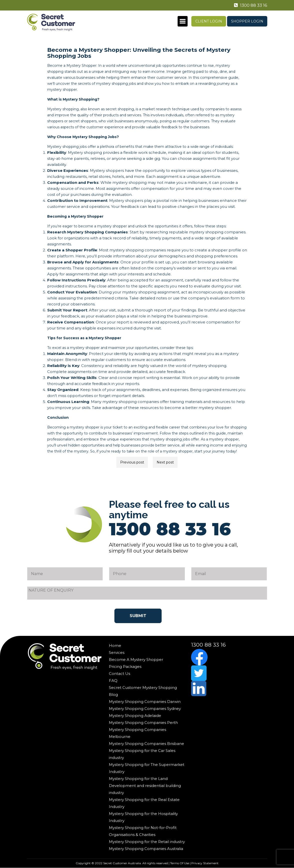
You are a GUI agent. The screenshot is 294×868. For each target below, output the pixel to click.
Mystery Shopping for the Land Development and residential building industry (145, 786)
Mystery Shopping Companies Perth (143, 723)
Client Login (209, 21)
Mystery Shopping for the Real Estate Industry (144, 803)
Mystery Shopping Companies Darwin (145, 702)
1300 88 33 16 (249, 5)
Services (117, 653)
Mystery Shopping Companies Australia (146, 849)
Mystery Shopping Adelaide (135, 716)
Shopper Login (247, 21)
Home (115, 645)
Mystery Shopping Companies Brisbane (147, 744)
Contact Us (120, 674)
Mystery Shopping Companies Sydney (145, 709)
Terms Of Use (180, 863)
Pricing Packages (125, 667)
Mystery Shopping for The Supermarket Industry (147, 768)
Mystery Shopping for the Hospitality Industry (143, 817)
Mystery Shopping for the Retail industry (147, 842)
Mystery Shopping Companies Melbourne (138, 733)
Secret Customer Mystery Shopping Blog (143, 691)
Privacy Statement (205, 863)
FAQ (113, 681)
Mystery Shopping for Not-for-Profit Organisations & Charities (143, 831)
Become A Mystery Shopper (136, 660)
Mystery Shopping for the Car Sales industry (142, 754)
